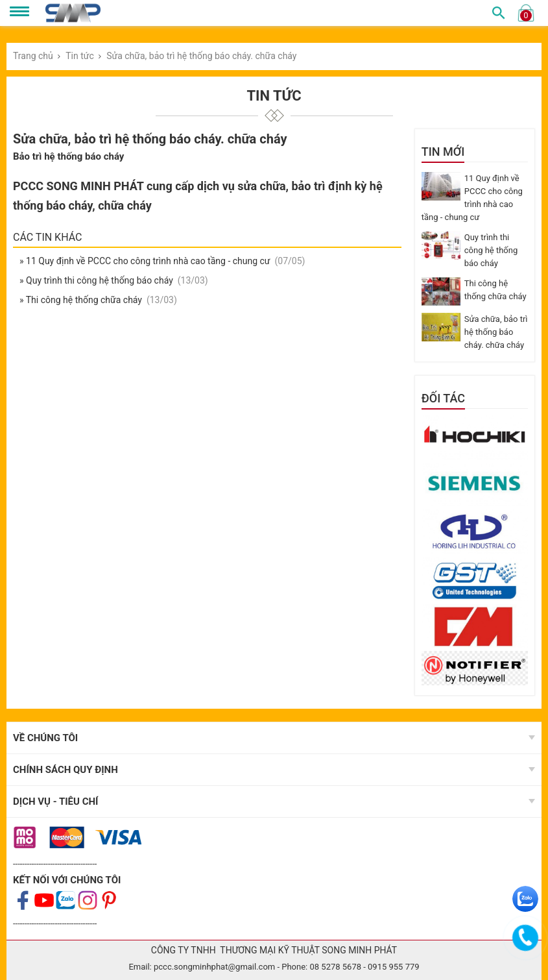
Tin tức (80, 56)
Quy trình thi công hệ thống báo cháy (491, 250)
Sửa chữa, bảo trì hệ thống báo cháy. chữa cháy (201, 56)
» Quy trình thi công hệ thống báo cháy (97, 280)
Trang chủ (33, 56)
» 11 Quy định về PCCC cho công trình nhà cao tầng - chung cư (146, 261)
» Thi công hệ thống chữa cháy (82, 300)
